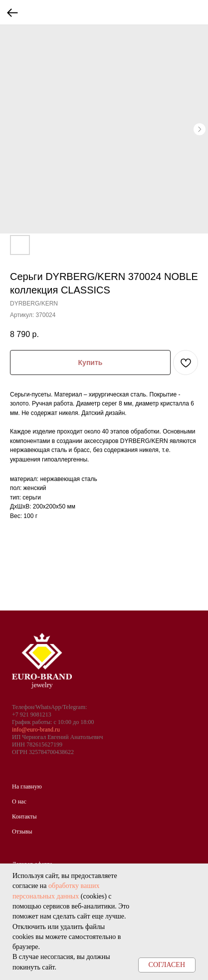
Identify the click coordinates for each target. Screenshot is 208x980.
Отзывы (22, 831)
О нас (19, 801)
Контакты (24, 816)
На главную (27, 786)
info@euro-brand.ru (36, 729)
